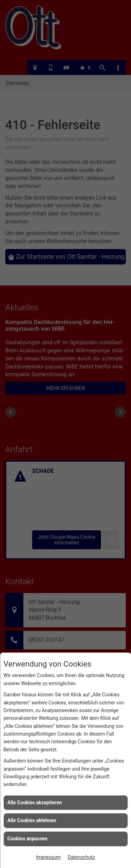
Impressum (48, 857)
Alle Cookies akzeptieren (35, 802)
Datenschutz (81, 857)
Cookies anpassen (27, 839)
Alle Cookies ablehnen (32, 820)
